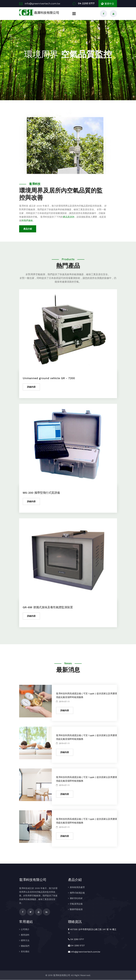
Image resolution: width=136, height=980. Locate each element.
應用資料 (25, 935)
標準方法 (25, 941)
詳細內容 (31, 387)
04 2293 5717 (86, 3)
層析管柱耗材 (76, 898)
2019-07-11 (63, 702)
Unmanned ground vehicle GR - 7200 (49, 378)
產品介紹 (28, 229)
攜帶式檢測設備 (77, 893)
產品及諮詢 (69, 217)
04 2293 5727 (78, 946)
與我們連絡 (27, 221)
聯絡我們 (25, 946)
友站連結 (25, 952)
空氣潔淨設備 (76, 904)
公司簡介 (25, 930)
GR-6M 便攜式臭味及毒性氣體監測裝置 (48, 607)
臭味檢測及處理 (77, 887)
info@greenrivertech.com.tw (42, 4)
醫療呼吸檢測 (76, 910)
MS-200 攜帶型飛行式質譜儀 (41, 493)
